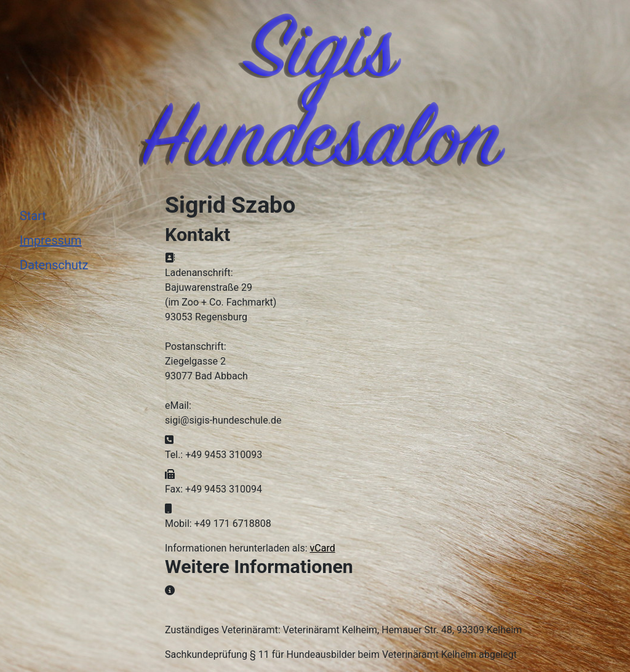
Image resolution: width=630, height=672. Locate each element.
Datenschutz (54, 265)
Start (33, 216)
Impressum (51, 240)
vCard (323, 548)
